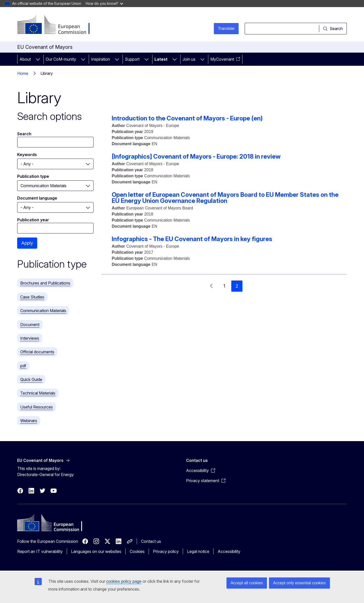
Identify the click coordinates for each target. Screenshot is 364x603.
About (25, 59)
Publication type (33, 176)
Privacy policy (166, 551)
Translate (226, 28)
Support (132, 59)
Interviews (30, 338)
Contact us (151, 541)
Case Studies (32, 297)
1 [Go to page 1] (224, 286)
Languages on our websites (96, 551)
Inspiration (100, 59)
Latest (161, 59)
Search (24, 134)
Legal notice (198, 551)
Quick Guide (31, 379)
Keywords (27, 155)
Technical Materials (38, 393)
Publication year (33, 220)
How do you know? (104, 3)
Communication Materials (43, 311)
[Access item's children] (38, 59)
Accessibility (229, 551)
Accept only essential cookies (299, 583)
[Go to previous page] (212, 286)
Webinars (29, 421)
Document (30, 325)
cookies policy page (124, 581)
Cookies (137, 551)
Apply (27, 243)
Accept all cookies (247, 583)
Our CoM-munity (61, 59)
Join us (189, 59)
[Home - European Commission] (58, 25)
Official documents (37, 352)
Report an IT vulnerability (40, 551)
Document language (37, 198)
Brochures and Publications (45, 283)
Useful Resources (37, 407)
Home (23, 73)
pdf (23, 366)
